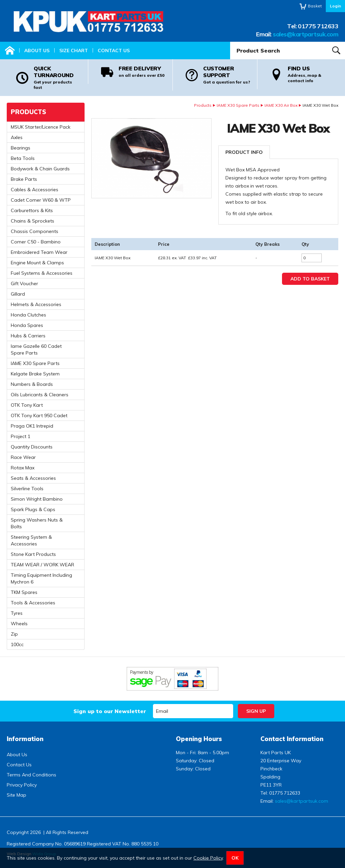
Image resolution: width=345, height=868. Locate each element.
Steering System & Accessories (31, 540)
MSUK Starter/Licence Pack (41, 127)
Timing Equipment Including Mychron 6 (41, 578)
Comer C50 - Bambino (36, 242)
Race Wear (23, 457)
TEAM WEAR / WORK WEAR (42, 565)
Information (25, 739)
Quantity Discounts (32, 447)
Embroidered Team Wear (39, 252)
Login (335, 6)
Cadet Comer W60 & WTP (41, 200)
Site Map (17, 795)
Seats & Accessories (33, 478)
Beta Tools (23, 158)
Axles (17, 137)
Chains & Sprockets (33, 221)
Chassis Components (35, 231)
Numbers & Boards (32, 384)
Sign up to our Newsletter (110, 711)
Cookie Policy (208, 858)
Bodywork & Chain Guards (40, 169)
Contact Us (114, 51)
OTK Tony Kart (27, 405)
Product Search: (230, 42)
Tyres (17, 613)
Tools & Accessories (33, 603)
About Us (37, 51)
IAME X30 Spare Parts (238, 105)
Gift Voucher (24, 283)
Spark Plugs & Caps (33, 509)
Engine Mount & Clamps (37, 263)
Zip (14, 634)
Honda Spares (27, 325)
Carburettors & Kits (32, 210)
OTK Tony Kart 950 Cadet (39, 415)
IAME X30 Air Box (281, 105)
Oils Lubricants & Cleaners (40, 395)
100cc (17, 644)
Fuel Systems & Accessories (42, 273)
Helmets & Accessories (36, 304)
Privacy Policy (22, 785)
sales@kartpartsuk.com (306, 34)
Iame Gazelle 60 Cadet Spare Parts (36, 349)
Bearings (21, 148)
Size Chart (74, 51)
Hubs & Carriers (28, 336)
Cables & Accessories (35, 190)
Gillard (18, 294)
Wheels (19, 624)
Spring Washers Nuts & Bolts (37, 523)
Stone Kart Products (33, 554)
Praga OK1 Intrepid (32, 426)
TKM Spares (24, 592)
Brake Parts (24, 179)
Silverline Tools (27, 489)
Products (203, 105)
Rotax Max (23, 468)
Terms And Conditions (32, 775)
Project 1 (21, 436)
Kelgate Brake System (35, 374)
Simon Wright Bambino (37, 499)
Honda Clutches (28, 315)
